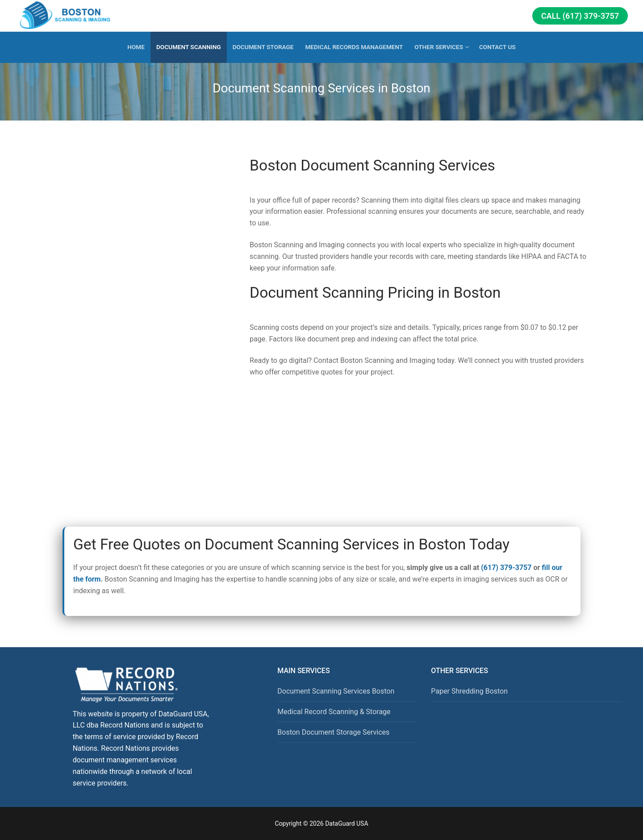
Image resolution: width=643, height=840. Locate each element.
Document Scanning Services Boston (336, 691)
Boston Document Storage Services (333, 732)
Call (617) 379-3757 (580, 16)
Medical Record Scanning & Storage (334, 712)
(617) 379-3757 (506, 568)
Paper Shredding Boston (469, 691)
